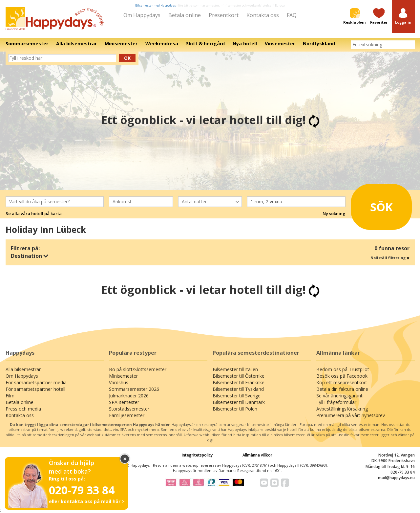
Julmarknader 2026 (129, 396)
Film (10, 396)
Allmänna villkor (257, 455)
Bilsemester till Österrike (239, 376)
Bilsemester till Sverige (237, 396)
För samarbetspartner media (36, 382)
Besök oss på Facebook (342, 376)
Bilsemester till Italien (235, 369)
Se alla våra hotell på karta (34, 213)
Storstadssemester (129, 409)
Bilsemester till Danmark (239, 402)
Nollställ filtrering (390, 258)
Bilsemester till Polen (235, 409)
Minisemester (123, 376)
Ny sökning (334, 213)
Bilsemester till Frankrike (239, 382)
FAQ (292, 15)
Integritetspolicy (197, 455)
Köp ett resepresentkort (342, 382)
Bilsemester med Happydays (156, 5)
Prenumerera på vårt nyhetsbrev (351, 415)
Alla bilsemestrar (23, 369)
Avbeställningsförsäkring (342, 409)
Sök (374, 205)
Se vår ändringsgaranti (340, 396)
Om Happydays (142, 15)
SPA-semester (124, 402)
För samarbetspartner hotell (35, 389)
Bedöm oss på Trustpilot (343, 369)
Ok (127, 58)
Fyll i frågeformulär (336, 402)
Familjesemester (127, 415)
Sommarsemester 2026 (134, 389)
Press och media (23, 409)
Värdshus (119, 382)
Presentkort (224, 15)
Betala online (185, 15)
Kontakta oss (263, 15)
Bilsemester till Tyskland (238, 389)
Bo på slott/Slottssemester (138, 369)
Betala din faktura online (342, 389)
